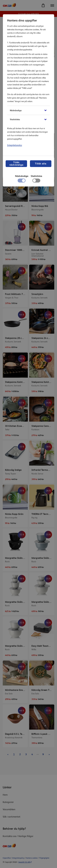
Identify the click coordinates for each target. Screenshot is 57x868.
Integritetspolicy (15, 145)
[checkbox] (36, 181)
